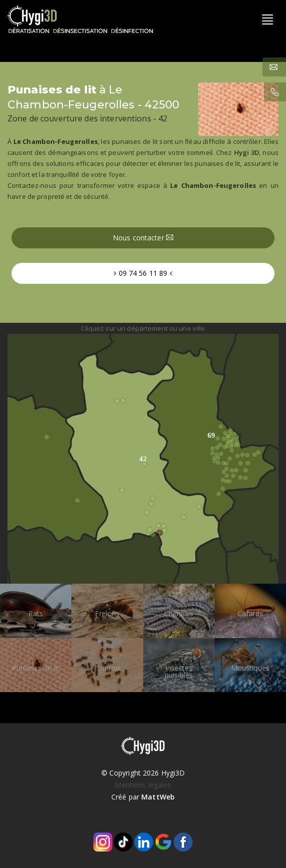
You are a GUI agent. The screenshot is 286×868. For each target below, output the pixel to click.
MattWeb (158, 797)
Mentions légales (143, 785)
